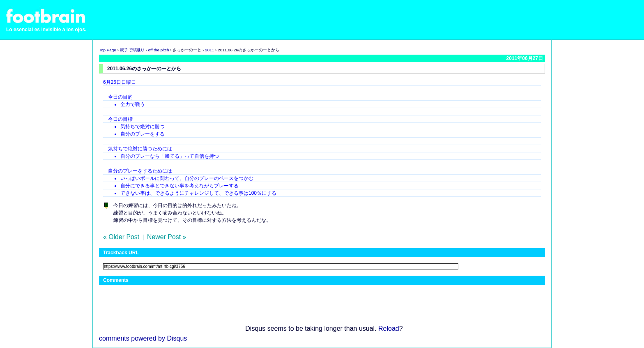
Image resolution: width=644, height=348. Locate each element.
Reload (389, 328)
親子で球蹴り (132, 50)
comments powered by (143, 338)
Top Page (108, 50)
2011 (209, 50)
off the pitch (159, 50)
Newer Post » (167, 237)
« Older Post (121, 237)
